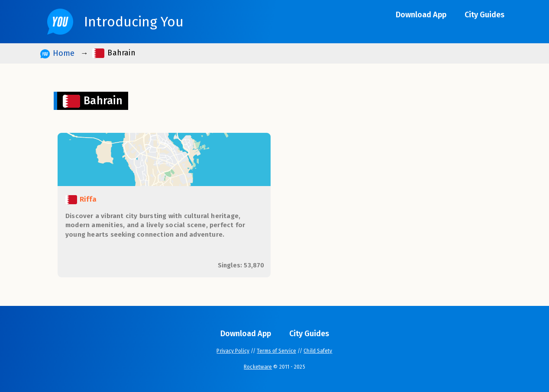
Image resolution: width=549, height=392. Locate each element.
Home (57, 53)
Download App (421, 15)
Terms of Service (276, 351)
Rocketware (258, 367)
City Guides (484, 15)
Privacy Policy (233, 351)
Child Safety (318, 351)
